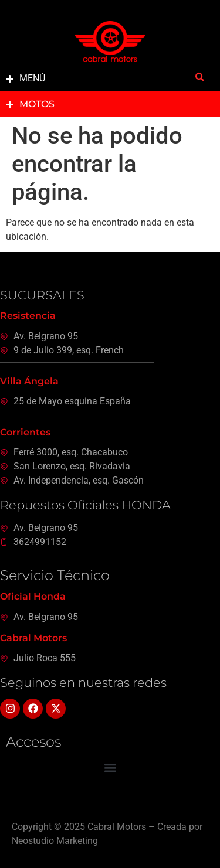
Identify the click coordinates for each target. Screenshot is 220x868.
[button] (110, 768)
